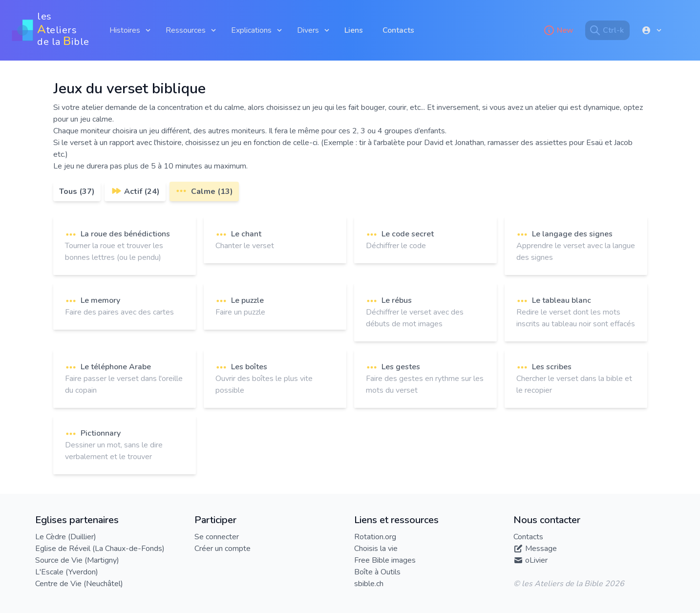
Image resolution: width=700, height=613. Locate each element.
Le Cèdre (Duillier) (66, 537)
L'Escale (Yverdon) (67, 572)
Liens (354, 30)
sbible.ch (369, 584)
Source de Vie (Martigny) (77, 560)
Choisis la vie (376, 549)
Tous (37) (77, 191)
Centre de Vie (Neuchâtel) (79, 584)
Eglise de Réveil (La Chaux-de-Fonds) (100, 549)
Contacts (398, 30)
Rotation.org (375, 537)
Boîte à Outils (377, 572)
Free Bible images (385, 560)
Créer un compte (223, 549)
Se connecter (217, 537)
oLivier (536, 560)
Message (541, 549)
